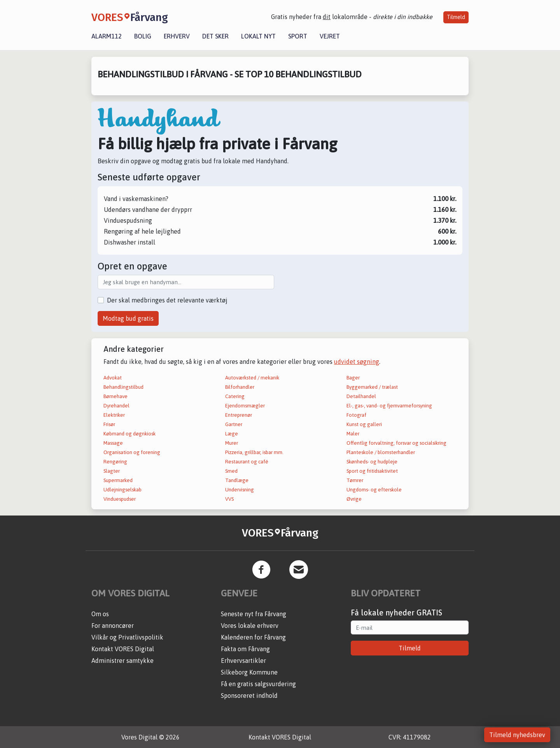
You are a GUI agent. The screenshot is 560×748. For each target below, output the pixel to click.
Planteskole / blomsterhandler (381, 452)
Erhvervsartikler (243, 661)
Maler (353, 434)
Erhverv (177, 36)
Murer (232, 443)
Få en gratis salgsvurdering (258, 684)
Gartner (234, 424)
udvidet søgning (357, 362)
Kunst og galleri (364, 424)
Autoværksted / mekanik (252, 378)
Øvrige (354, 499)
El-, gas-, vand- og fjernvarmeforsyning (389, 406)
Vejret (330, 36)
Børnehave (115, 396)
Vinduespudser (120, 499)
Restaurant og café (247, 462)
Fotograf (356, 415)
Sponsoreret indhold (249, 696)
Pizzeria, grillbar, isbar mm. (254, 452)
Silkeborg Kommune (249, 672)
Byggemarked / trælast (372, 387)
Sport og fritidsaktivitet (372, 471)
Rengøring (115, 462)
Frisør (109, 424)
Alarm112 (107, 36)
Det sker (215, 36)
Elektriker (114, 415)
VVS (229, 499)
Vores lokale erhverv (250, 626)
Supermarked (118, 480)
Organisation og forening (132, 452)
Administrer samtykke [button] (122, 661)
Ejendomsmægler (245, 406)
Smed (231, 471)
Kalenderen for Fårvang (253, 637)
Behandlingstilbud (123, 387)
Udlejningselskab (122, 490)
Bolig (143, 36)
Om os (100, 614)
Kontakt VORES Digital (123, 649)
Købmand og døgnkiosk (129, 434)
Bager (353, 378)
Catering (235, 396)
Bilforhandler (240, 387)
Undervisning (240, 490)
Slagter (112, 471)
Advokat (113, 378)
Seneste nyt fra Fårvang (254, 614)
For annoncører (113, 626)
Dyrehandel (116, 406)
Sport (298, 36)
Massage (113, 443)
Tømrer (355, 480)
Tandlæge (237, 480)
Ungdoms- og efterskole (374, 490)
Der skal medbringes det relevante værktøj (167, 300)
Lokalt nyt (258, 36)
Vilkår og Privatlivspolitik (127, 637)
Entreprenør (239, 415)
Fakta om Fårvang (245, 649)
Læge (232, 434)
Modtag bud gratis (128, 318)
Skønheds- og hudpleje (372, 462)
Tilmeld (456, 17)
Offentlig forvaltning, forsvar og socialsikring (396, 443)
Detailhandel (361, 396)
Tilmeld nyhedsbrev (517, 735)
